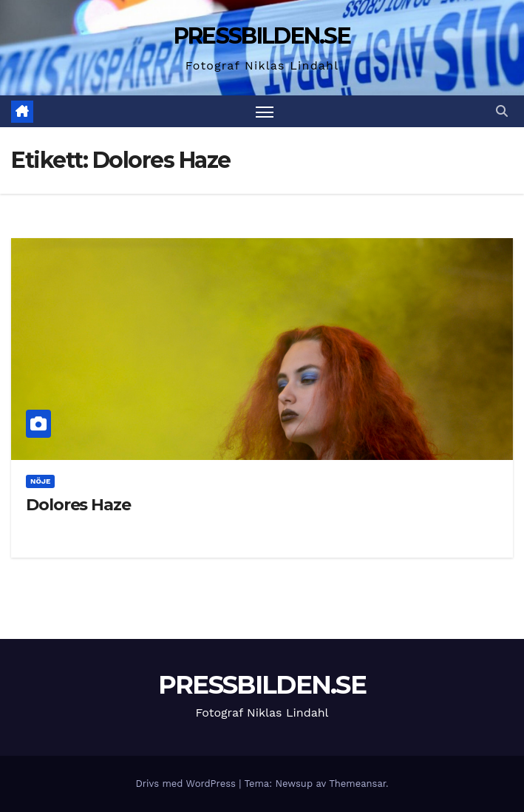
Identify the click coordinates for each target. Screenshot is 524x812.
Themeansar (357, 784)
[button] (502, 111)
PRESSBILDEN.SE (262, 36)
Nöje (40, 481)
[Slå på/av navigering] (265, 111)
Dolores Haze (78, 505)
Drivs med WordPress (187, 784)
